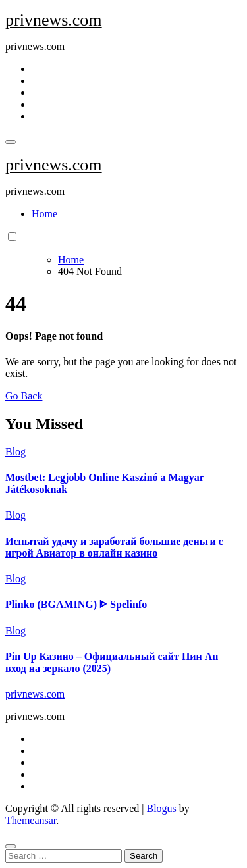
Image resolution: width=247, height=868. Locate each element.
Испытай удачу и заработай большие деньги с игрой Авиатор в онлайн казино (114, 547)
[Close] (11, 846)
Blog (15, 452)
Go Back (24, 396)
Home (44, 214)
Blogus (161, 808)
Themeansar (31, 820)
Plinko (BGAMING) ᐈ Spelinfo (76, 604)
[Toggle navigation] (11, 142)
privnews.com (54, 20)
